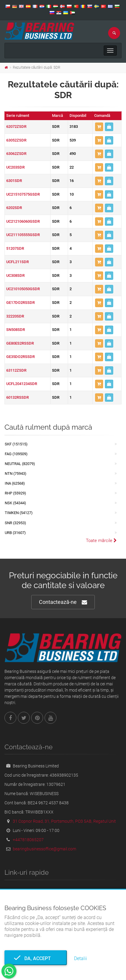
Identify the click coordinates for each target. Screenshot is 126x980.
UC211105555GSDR (23, 235)
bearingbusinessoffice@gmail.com (44, 849)
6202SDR (14, 208)
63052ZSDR (16, 140)
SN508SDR (16, 330)
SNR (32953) (15, 523)
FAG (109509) (16, 454)
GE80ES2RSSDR (20, 343)
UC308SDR (15, 275)
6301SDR (14, 181)
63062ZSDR (16, 154)
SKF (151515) (16, 444)
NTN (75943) (16, 473)
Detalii (81, 958)
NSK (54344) (15, 503)
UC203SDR (15, 167)
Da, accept (36, 958)
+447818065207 (28, 840)
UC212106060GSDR (23, 221)
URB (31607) (15, 533)
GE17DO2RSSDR (21, 303)
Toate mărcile (101, 541)
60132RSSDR (18, 397)
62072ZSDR (16, 127)
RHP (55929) (15, 493)
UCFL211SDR (18, 262)
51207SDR (15, 248)
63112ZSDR (16, 370)
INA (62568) (15, 483)
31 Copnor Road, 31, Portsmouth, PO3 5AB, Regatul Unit (64, 821)
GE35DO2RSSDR (21, 357)
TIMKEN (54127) (19, 513)
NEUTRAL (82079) (20, 464)
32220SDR (15, 316)
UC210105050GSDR (23, 289)
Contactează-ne (63, 602)
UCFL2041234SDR (22, 384)
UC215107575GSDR (23, 194)
